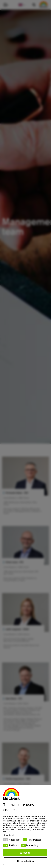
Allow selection (25, 861)
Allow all (25, 853)
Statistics (14, 845)
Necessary (14, 840)
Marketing (32, 845)
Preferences (35, 840)
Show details (9, 835)
